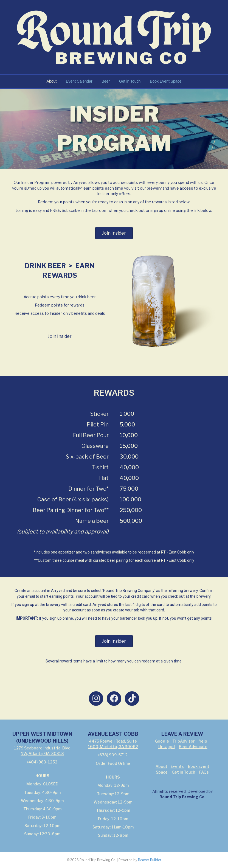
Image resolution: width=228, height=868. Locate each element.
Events (177, 766)
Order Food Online (113, 763)
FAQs (204, 772)
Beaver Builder (150, 860)
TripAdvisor (184, 741)
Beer (106, 81)
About (52, 81)
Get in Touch (130, 81)
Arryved (58, 591)
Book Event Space (166, 81)
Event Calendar (79, 81)
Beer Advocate (193, 747)
